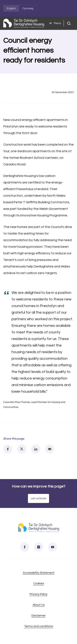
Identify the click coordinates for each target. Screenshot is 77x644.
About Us (39, 605)
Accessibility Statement (39, 573)
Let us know (38, 498)
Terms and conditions (39, 626)
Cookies (39, 583)
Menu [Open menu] (55, 23)
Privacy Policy (38, 594)
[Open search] (69, 23)
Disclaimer (38, 616)
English (11, 8)
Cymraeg (28, 8)
